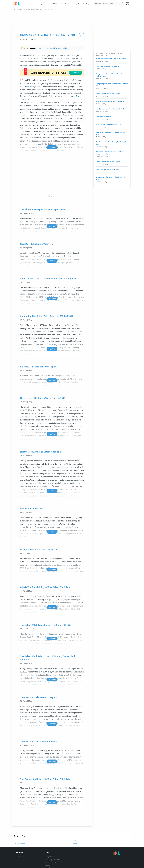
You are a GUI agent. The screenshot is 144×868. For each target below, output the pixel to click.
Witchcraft (16, 829)
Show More (52, 135)
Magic (74, 829)
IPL (15, 10)
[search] (122, 4)
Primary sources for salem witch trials (52, 48)
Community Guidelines (52, 848)
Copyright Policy (49, 845)
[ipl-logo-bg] (18, 3)
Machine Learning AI (72, 4)
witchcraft (30, 74)
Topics (49, 4)
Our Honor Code (50, 850)
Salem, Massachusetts (20, 831)
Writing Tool (58, 4)
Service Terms (49, 856)
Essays (41, 4)
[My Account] (128, 3)
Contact (16, 848)
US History (86, 4)
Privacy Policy (49, 853)
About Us (17, 845)
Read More (52, 214)
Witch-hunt (76, 831)
